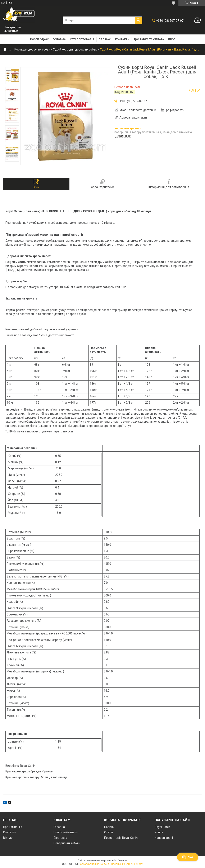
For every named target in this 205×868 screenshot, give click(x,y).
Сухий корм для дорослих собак (75, 49)
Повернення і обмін (67, 843)
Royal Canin (162, 827)
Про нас (105, 39)
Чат (188, 857)
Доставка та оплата (149, 39)
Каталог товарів (82, 39)
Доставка (60, 838)
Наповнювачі (164, 838)
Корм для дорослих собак (32, 49)
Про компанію (13, 827)
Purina (159, 832)
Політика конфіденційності (127, 864)
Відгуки (8, 838)
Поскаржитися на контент (94, 864)
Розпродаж (39, 39)
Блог (172, 39)
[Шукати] (138, 20)
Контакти (122, 39)
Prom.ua (123, 860)
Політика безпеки (66, 832)
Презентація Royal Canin (121, 838)
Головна (59, 39)
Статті (108, 832)
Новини (109, 827)
